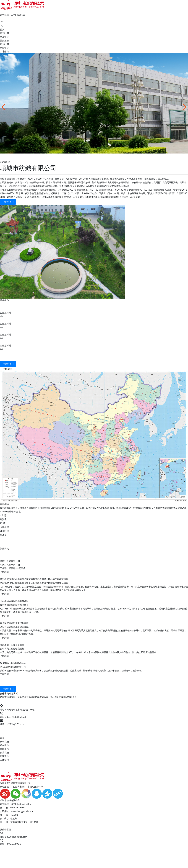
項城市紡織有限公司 (23, 156)
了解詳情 (4, 572)
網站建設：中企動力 (10, 787)
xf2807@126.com (15, 724)
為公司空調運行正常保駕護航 (14, 623)
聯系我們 (4, 753)
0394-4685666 (18, 15)
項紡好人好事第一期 (10, 561)
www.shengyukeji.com (22, 811)
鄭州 (22, 787)
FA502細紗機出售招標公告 (13, 663)
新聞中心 (4, 756)
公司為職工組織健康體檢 (12, 645)
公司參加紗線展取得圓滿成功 (14, 601)
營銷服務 (4, 749)
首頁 (2, 738)
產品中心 (4, 745)
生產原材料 (5, 313)
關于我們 (4, 742)
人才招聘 (4, 760)
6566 (24, 717)
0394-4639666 (17, 808)
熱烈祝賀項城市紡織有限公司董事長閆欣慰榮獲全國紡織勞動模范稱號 (34, 579)
